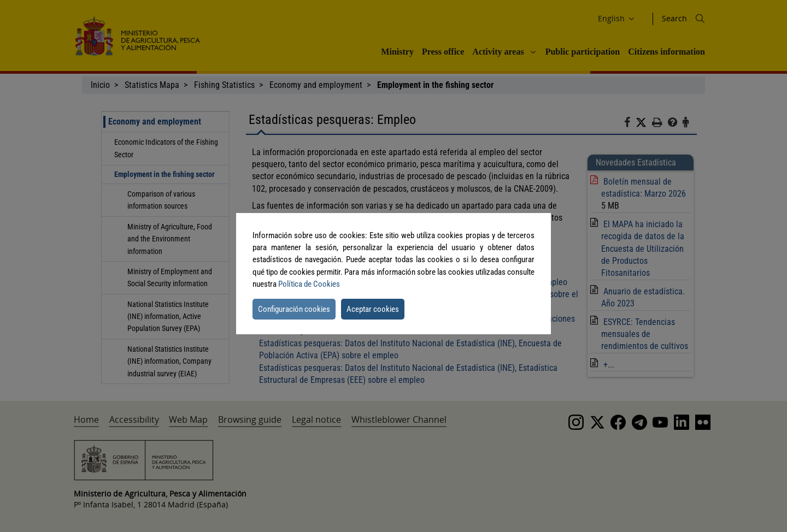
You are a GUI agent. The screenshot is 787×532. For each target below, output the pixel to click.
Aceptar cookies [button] (373, 309)
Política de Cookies (309, 284)
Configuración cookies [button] (294, 309)
